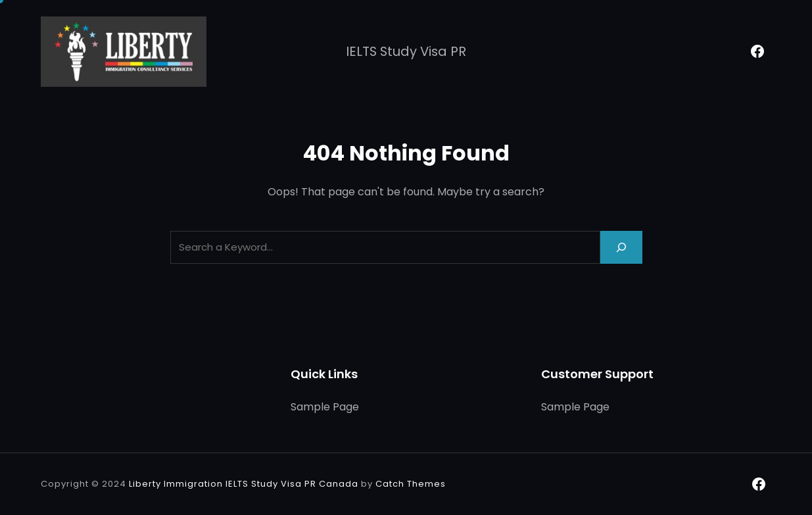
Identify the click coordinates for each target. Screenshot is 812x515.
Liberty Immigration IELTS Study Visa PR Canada (244, 484)
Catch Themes (411, 484)
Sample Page (325, 407)
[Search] (621, 247)
